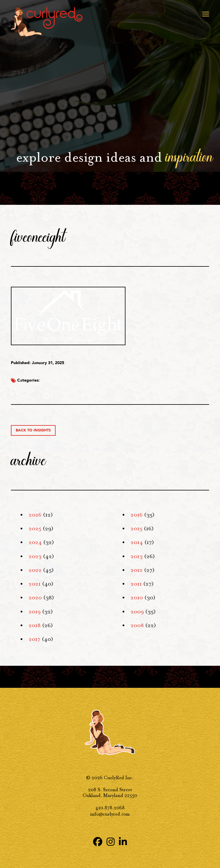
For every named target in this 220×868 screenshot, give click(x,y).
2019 (35, 612)
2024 (35, 542)
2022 (35, 570)
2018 (35, 625)
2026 (35, 515)
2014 (137, 542)
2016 (137, 515)
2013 (137, 556)
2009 (137, 612)
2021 (35, 584)
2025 (35, 529)
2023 (35, 556)
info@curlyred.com (110, 814)
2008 (137, 625)
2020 (35, 598)
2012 (137, 570)
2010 (137, 598)
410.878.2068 (110, 808)
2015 (136, 529)
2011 (136, 584)
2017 (35, 639)
